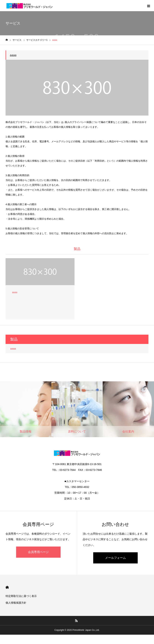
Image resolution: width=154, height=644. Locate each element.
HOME (7, 587)
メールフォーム (115, 558)
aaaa (13, 349)
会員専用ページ (38, 552)
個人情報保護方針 (16, 603)
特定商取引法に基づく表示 (21, 596)
